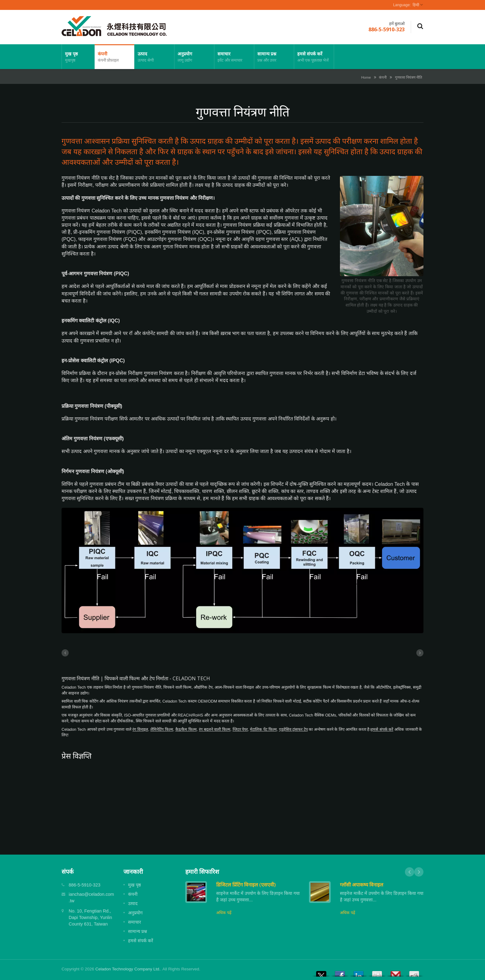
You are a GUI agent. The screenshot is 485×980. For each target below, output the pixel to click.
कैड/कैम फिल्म (186, 729)
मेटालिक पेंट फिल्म (263, 729)
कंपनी (114, 57)
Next (419, 872)
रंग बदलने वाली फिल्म (215, 729)
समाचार (234, 57)
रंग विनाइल (140, 729)
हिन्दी (416, 5)
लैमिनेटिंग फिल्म (162, 729)
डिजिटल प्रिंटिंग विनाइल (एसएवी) (246, 885)
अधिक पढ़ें (224, 913)
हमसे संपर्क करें (314, 57)
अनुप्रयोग (194, 57)
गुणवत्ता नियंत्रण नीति (409, 77)
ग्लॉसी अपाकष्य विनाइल (362, 885)
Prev (410, 872)
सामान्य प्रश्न (274, 57)
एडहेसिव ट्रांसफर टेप (293, 729)
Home (366, 77)
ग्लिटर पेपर (240, 729)
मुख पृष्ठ (78, 57)
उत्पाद (154, 57)
